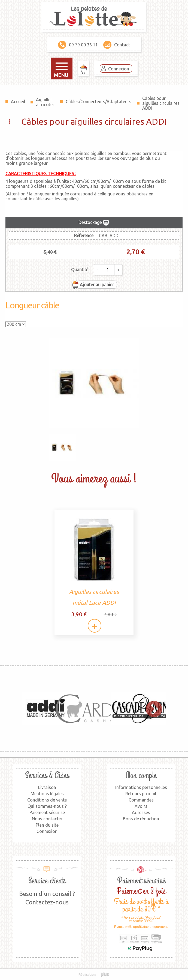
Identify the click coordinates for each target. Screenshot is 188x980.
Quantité (80, 270)
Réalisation (94, 975)
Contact (117, 45)
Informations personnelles (141, 787)
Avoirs (141, 806)
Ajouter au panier (97, 285)
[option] (46, 708)
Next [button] (151, 708)
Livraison (47, 787)
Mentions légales (47, 794)
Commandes (141, 800)
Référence (84, 236)
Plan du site (47, 825)
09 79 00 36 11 (78, 45)
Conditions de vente (47, 800)
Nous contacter (47, 819)
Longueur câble (32, 305)
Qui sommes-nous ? (47, 806)
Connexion (119, 69)
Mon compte (141, 775)
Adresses (141, 812)
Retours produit (141, 794)
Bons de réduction (141, 819)
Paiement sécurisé (47, 812)
